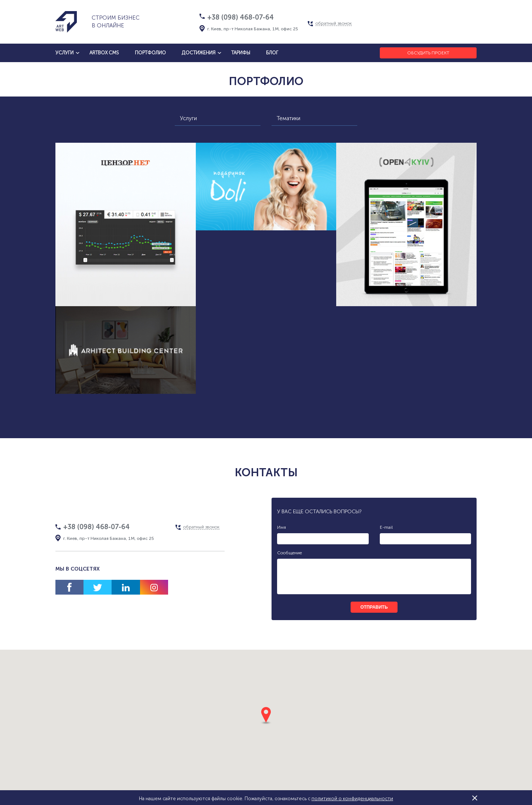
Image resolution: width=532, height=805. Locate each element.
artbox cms (104, 53)
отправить (374, 607)
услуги (64, 53)
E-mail (386, 527)
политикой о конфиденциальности (352, 799)
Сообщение (289, 553)
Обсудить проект (428, 53)
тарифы (241, 53)
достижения (199, 53)
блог (272, 53)
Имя (282, 527)
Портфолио (150, 53)
